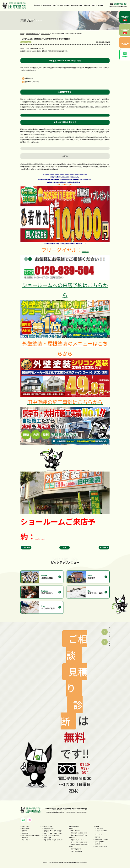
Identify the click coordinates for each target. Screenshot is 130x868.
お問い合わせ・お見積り (102, 840)
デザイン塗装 (47, 838)
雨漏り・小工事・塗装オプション (53, 833)
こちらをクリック (41, 539)
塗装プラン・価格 (47, 826)
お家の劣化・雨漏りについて (79, 833)
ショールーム (99, 835)
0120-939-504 (85, 251)
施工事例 (67, 5)
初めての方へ (38, 5)
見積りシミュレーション (78, 840)
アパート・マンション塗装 (51, 835)
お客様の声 (87, 5)
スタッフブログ (26, 42)
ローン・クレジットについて (79, 842)
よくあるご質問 (99, 842)
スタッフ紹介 (26, 840)
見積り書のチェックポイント (79, 835)
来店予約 (97, 837)
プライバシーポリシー (101, 846)
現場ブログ (100, 829)
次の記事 (27, 547)
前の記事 (103, 547)
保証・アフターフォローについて (53, 840)
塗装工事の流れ (75, 831)
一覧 (65, 547)
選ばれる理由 (47, 5)
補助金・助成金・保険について (80, 844)
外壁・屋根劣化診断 (77, 851)
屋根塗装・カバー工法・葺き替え (53, 831)
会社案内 (97, 844)
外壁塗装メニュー (49, 829)
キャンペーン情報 (102, 831)
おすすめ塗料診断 (76, 849)
